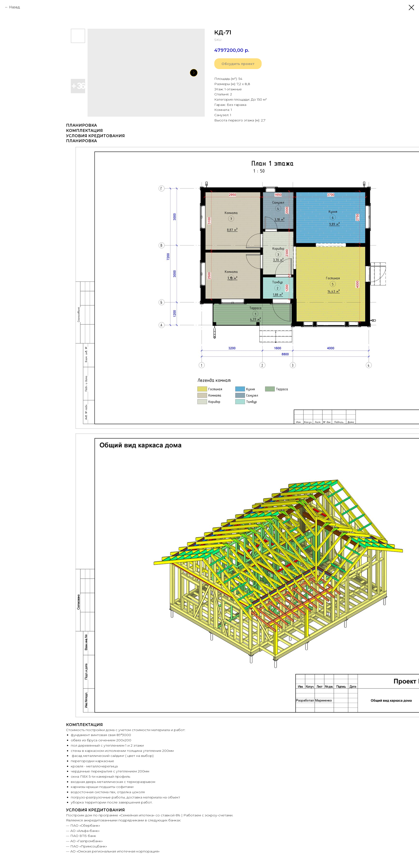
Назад (14, 7)
